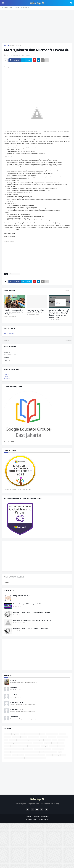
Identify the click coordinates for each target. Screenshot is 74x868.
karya (41, 743)
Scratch (15, 755)
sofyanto (13, 680)
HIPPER (55, 740)
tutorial (63, 755)
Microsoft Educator (15, 45)
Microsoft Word (39, 749)
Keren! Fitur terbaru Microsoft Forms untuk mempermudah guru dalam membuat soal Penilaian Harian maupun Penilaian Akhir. (59, 314)
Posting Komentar (9, 334)
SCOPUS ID (7, 361)
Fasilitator (12, 740)
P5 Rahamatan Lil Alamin (18, 752)
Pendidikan (35, 752)
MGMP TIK (62, 746)
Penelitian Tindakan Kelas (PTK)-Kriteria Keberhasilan (31, 629)
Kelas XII (7, 746)
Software (49, 755)
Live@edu (45, 131)
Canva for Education (52, 734)
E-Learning (43, 737)
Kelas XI (61, 743)
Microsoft (7, 749)
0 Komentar (26, 55)
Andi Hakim (29, 734)
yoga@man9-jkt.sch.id (10, 236)
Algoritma (16, 734)
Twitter (6, 377)
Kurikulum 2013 (23, 746)
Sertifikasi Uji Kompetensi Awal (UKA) (35, 755)
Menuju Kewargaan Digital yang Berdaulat (27, 604)
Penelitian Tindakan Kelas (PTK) (48, 752)
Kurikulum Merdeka (34, 746)
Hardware (48, 740)
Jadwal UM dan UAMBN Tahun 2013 (22, 743)
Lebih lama (68, 340)
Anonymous (14, 717)
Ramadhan (8, 755)
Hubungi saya (44, 820)
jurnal (35, 743)
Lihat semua (67, 291)
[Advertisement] (37, 26)
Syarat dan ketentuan (22, 8)
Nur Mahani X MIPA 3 (17, 702)
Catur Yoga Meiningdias (41, 817)
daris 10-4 (14, 688)
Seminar (21, 755)
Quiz (60, 752)
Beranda (6, 45)
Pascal (28, 752)
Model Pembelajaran (58, 749)
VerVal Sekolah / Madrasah (33, 758)
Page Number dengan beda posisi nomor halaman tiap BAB (33, 620)
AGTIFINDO (8, 734)
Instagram (7, 379)
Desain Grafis (16, 737)
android (36, 734)
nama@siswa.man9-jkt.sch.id (12, 139)
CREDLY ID (7, 352)
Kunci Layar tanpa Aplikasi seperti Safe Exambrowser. (35, 311)
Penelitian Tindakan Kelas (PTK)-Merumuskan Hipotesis (32, 612)
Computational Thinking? (22, 596)
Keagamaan (48, 743)
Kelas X (55, 743)
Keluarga (14, 746)
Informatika (8, 743)
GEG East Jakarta (22, 740)
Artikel (43, 734)
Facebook (7, 375)
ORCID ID (7, 358)
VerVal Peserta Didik (18, 758)
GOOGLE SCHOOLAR (10, 355)
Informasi (61, 740)
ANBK (22, 734)
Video (44, 758)
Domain (24, 737)
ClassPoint (62, 734)
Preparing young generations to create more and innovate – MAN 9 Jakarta (14, 312)
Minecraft (48, 749)
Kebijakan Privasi (7, 8)
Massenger (44, 746)
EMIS (6, 740)
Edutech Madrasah (62, 737)
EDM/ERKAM (52, 737)
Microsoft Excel (28, 749)
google (30, 740)
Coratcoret (8, 737)
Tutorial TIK (8, 758)
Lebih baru (6, 340)
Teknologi (57, 755)
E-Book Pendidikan (33, 737)
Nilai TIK (7, 752)
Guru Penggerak (38, 740)
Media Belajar (53, 746)
